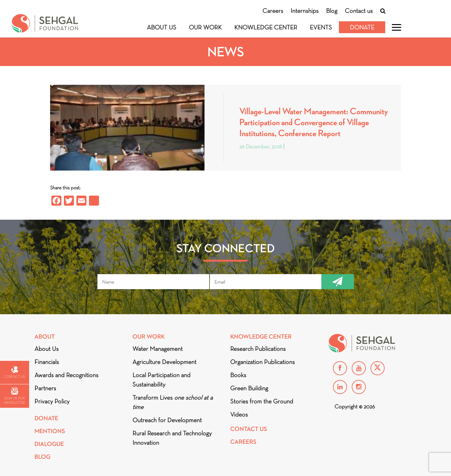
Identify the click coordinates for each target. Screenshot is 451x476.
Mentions (50, 431)
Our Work (205, 27)
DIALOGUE (49, 444)
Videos (239, 414)
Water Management (158, 349)
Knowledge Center (266, 27)
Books (238, 375)
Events (321, 27)
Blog (332, 11)
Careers (273, 11)
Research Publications (258, 349)
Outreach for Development (167, 420)
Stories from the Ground (262, 401)
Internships (305, 11)
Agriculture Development (164, 362)
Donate (362, 27)
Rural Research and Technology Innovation (172, 438)
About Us (162, 27)
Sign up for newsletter (14, 396)
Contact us (359, 11)
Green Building (249, 388)
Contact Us (249, 429)
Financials (47, 362)
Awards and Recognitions (66, 375)
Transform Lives (173, 402)
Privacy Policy (52, 401)
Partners (45, 388)
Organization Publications (262, 362)
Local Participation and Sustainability (161, 380)
